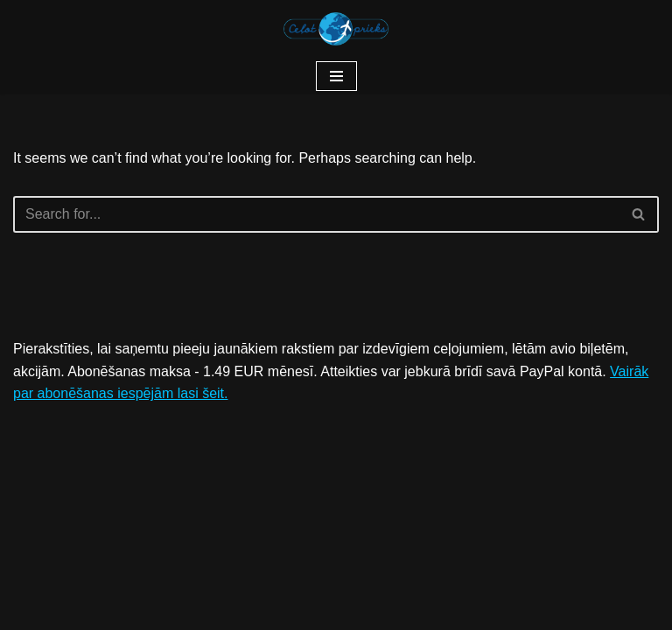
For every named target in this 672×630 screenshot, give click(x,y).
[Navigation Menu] (336, 76)
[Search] (316, 214)
